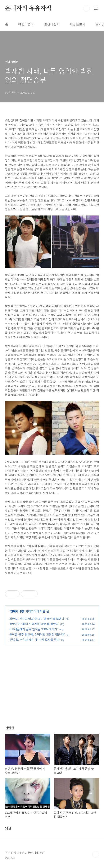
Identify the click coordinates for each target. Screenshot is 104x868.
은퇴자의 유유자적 (28, 8)
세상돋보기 (78, 24)
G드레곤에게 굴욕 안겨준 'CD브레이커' (34, 629)
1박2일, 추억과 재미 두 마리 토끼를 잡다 (34, 640)
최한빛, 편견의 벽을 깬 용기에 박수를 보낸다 (37, 619)
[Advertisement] (52, 689)
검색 (86, 8)
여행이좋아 (26, 24)
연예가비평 (17, 611)
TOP (96, 854)
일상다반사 (52, 24)
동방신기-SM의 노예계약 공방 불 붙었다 (34, 624)
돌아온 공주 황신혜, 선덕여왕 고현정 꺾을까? (37, 634)
